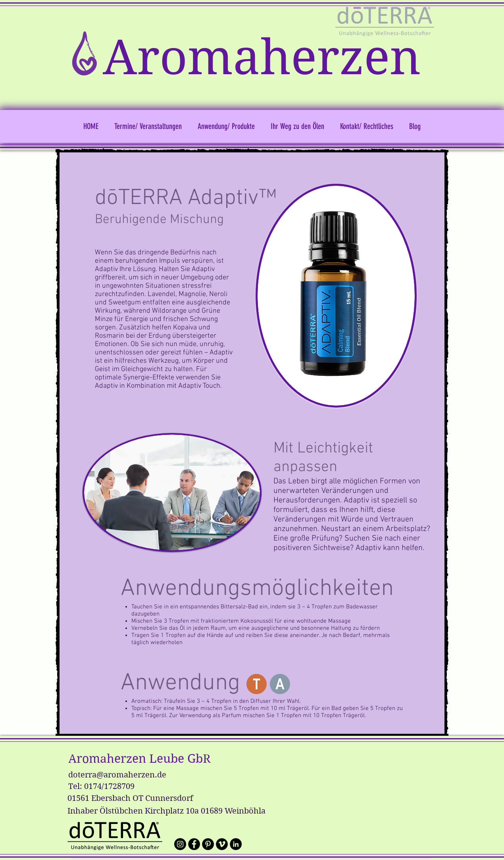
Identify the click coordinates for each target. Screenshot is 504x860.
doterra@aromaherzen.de (117, 775)
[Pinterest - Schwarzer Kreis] (208, 844)
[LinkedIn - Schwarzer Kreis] (236, 844)
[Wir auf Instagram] (180, 844)
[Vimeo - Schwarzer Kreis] (222, 844)
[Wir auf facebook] (194, 844)
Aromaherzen (262, 58)
